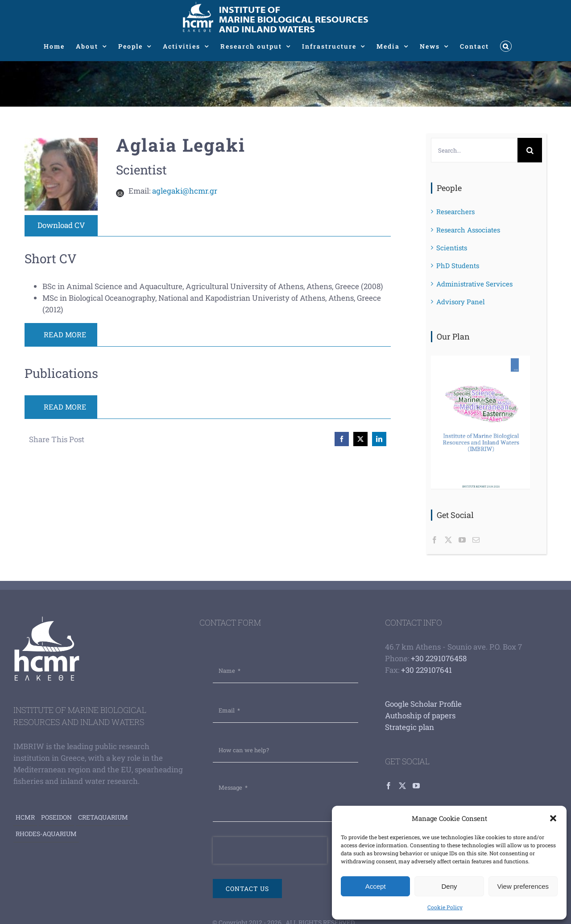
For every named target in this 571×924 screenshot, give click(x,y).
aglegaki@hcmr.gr (185, 191)
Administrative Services (474, 284)
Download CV (61, 225)
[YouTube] (462, 540)
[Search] (530, 150)
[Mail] (476, 540)
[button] (553, 818)
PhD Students (458, 265)
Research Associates (468, 230)
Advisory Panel (461, 302)
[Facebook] (434, 540)
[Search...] (474, 150)
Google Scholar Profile (423, 704)
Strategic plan (410, 727)
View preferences (523, 886)
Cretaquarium (103, 817)
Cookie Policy (445, 907)
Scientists (452, 248)
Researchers (455, 211)
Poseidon (56, 817)
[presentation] (270, 850)
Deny (449, 886)
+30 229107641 (426, 670)
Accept (376, 886)
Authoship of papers (420, 715)
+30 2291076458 (439, 658)
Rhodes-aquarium (46, 834)
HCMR (25, 817)
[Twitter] (448, 540)
